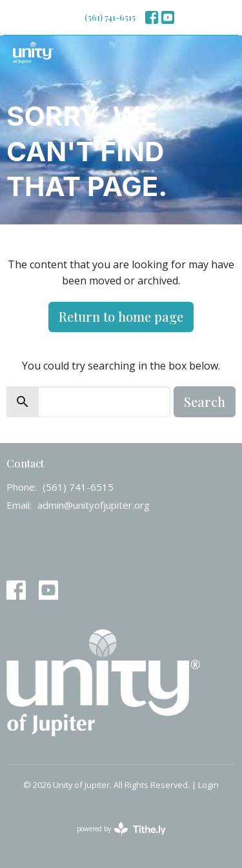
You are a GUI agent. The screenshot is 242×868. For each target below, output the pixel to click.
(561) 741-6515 (110, 17)
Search (205, 401)
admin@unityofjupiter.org (94, 505)
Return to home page (121, 316)
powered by (121, 829)
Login (208, 785)
